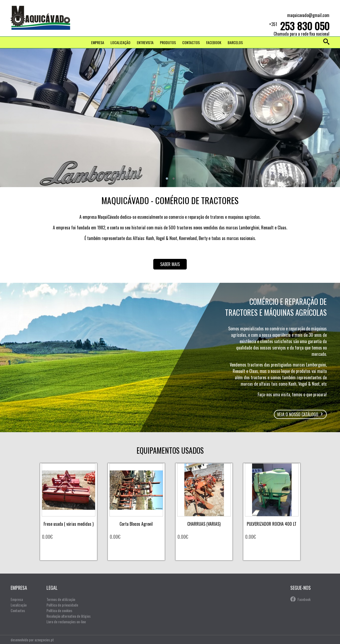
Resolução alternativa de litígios (69, 616)
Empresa (98, 42)
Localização (120, 42)
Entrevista (145, 42)
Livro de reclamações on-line (66, 622)
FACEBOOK (214, 42)
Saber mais (170, 264)
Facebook (304, 599)
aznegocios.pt (44, 640)
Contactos (191, 42)
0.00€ (47, 537)
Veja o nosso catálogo (298, 414)
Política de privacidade (62, 605)
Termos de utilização (61, 599)
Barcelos (235, 42)
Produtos (168, 42)
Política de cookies (59, 610)
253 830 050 (305, 26)
